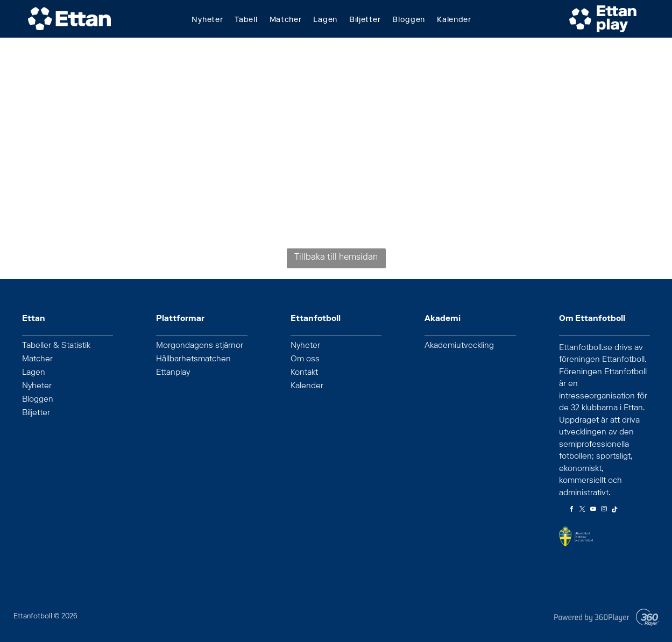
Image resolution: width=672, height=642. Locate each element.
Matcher (37, 360)
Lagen (34, 373)
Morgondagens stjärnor (200, 346)
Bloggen (38, 400)
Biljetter (36, 413)
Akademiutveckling (459, 346)
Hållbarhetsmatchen (193, 360)
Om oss (305, 360)
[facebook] (572, 511)
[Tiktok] (615, 511)
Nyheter (37, 387)
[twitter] (583, 511)
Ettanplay (173, 373)
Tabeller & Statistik (56, 346)
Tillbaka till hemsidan (336, 258)
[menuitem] (213, 21)
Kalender (307, 387)
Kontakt (304, 373)
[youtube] (593, 511)
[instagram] (604, 511)
